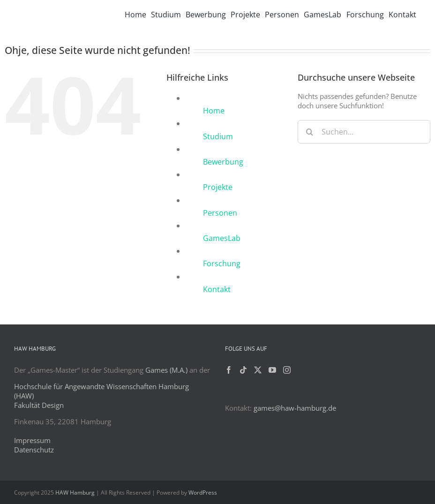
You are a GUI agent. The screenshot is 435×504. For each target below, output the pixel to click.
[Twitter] (258, 370)
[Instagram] (287, 370)
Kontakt (217, 289)
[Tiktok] (243, 370)
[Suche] (309, 132)
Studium (218, 136)
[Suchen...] (364, 132)
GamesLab (222, 238)
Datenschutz (34, 450)
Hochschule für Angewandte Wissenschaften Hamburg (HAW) (101, 391)
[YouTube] (272, 370)
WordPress (203, 493)
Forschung (222, 263)
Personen (220, 213)
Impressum (32, 440)
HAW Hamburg (75, 493)
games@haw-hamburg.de (295, 408)
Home (214, 111)
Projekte (218, 187)
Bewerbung (223, 162)
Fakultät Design (39, 405)
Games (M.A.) (166, 370)
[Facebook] (229, 370)
